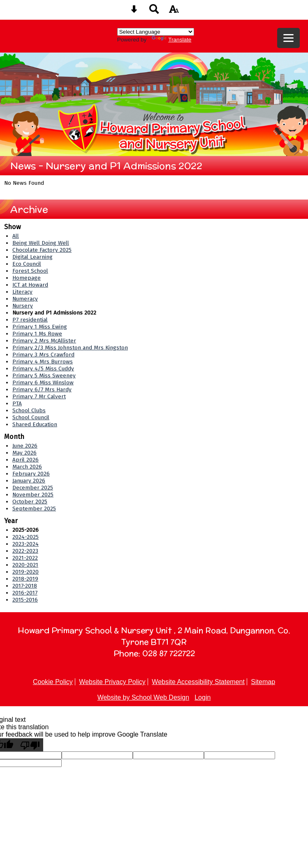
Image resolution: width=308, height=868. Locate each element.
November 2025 (33, 495)
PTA (17, 403)
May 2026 (24, 453)
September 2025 (34, 509)
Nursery (23, 306)
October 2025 (30, 502)
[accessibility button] (174, 12)
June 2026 (25, 446)
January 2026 (29, 481)
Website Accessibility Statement (198, 682)
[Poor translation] (30, 745)
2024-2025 (25, 537)
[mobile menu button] (288, 38)
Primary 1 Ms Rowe (37, 334)
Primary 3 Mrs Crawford (43, 355)
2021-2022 (25, 558)
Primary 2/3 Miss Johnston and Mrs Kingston (70, 348)
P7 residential (30, 320)
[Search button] (154, 12)
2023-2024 (25, 544)
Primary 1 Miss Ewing (40, 327)
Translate (171, 40)
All (16, 236)
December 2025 (33, 488)
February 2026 (31, 474)
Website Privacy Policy (112, 682)
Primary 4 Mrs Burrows (43, 362)
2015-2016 (25, 600)
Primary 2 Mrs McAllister (44, 341)
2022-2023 (25, 551)
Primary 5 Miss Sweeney (44, 375)
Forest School (30, 271)
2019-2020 (25, 572)
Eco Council (27, 264)
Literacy (22, 292)
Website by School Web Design (144, 697)
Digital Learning (32, 257)
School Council (31, 417)
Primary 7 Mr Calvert (39, 396)
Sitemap (263, 682)
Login (203, 697)
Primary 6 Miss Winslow (43, 382)
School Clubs (29, 410)
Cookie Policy (53, 682)
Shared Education (35, 424)
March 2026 (27, 467)
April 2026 (25, 460)
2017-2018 (25, 586)
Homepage (27, 278)
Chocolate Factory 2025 (42, 250)
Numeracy (25, 299)
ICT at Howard (30, 285)
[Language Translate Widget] (156, 32)
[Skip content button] (134, 12)
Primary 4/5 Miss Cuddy (43, 369)
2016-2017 (25, 593)
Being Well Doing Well (41, 243)
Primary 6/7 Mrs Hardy (42, 389)
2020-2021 (25, 565)
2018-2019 (25, 579)
